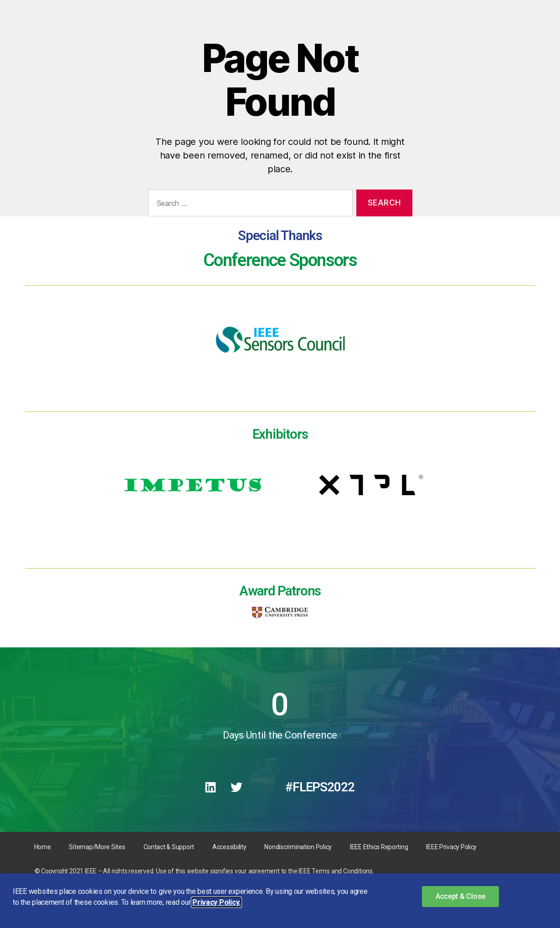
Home (43, 847)
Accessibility (229, 847)
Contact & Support (169, 847)
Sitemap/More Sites (97, 847)
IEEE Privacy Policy (451, 847)
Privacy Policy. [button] (216, 902)
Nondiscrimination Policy (298, 847)
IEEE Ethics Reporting (379, 847)
